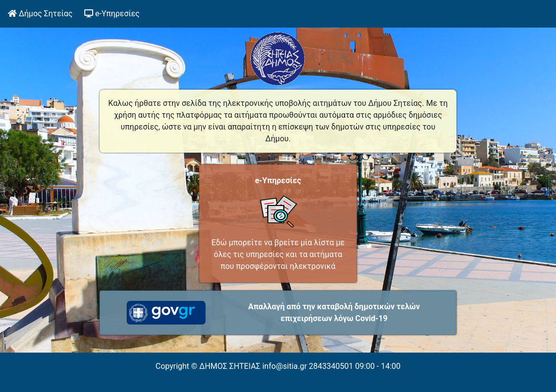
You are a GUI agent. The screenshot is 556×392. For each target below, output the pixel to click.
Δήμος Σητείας (40, 14)
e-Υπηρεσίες (114, 13)
